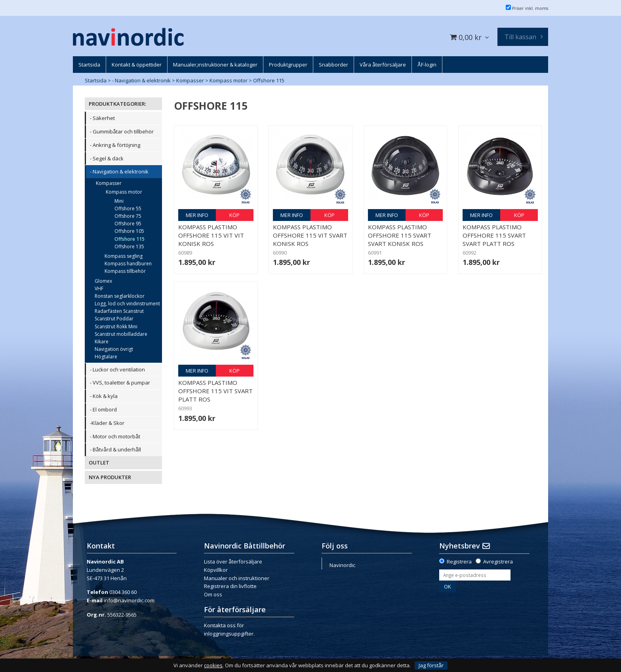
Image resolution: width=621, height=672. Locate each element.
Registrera (459, 562)
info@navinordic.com (129, 600)
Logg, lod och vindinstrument (127, 304)
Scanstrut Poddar (114, 319)
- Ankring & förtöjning (115, 145)
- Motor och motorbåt (115, 436)
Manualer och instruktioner (237, 578)
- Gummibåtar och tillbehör (122, 131)
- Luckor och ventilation (117, 369)
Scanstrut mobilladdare (121, 334)
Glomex (103, 281)
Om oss (213, 594)
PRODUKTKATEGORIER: (117, 104)
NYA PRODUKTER (110, 477)
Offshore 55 (128, 208)
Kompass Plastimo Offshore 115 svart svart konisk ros (400, 235)
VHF (99, 288)
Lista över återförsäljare (233, 562)
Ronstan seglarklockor (120, 296)
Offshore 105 (129, 231)
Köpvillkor (216, 570)
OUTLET (99, 463)
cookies (213, 665)
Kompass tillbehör (125, 271)
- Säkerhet (102, 118)
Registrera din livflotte (230, 586)
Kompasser (190, 80)
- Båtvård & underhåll (115, 449)
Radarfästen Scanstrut (119, 311)
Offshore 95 (128, 224)
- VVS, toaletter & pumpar (120, 383)
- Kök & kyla (104, 396)
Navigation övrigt (114, 349)
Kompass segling (124, 256)
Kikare (102, 342)
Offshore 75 (128, 216)
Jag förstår (431, 665)
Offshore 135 (129, 247)
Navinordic (342, 565)
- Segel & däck (107, 158)
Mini (119, 201)
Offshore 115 (269, 80)
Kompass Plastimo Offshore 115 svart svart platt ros (494, 235)
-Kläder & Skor (107, 423)
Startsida (96, 80)
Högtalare (106, 357)
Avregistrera (498, 562)
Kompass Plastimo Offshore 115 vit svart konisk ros (310, 235)
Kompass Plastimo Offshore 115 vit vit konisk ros (211, 235)
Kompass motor (229, 80)
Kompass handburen (128, 264)
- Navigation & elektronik (141, 80)
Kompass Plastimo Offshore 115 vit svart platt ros (215, 391)
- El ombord (103, 409)
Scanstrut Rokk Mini (116, 326)
